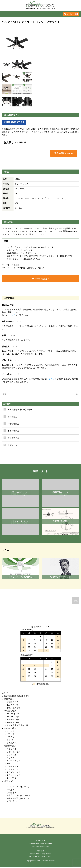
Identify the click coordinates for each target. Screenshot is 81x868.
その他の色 (12, 744)
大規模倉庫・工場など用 (17, 726)
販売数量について (10, 348)
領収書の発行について (12, 322)
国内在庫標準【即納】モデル (20, 411)
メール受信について (11, 375)
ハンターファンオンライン (18, 788)
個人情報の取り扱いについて (19, 799)
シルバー (11, 741)
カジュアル (12, 750)
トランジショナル (14, 776)
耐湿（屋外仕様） (14, 709)
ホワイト (11, 732)
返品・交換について (11, 361)
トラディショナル (14, 773)
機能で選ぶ (9, 700)
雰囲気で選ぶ (10, 747)
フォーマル (12, 756)
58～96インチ (13, 723)
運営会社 (41, 852)
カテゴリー (8, 405)
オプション (12, 446)
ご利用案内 (12, 794)
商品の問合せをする (64, 154)
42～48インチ (13, 718)
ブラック (11, 735)
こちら (13, 316)
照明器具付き (13, 703)
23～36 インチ (13, 715)
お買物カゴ (12, 791)
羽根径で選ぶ (10, 712)
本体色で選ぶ (10, 729)
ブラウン (11, 738)
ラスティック (13, 770)
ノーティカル (13, 767)
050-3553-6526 (43, 847)
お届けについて (9, 336)
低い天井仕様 (13, 706)
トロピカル (12, 779)
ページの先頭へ (41, 279)
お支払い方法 (8, 306)
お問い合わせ (13, 802)
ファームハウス (14, 753)
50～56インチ (13, 721)
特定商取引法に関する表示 (18, 796)
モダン (10, 764)
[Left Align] (77, 395)
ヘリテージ (12, 759)
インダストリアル (14, 762)
